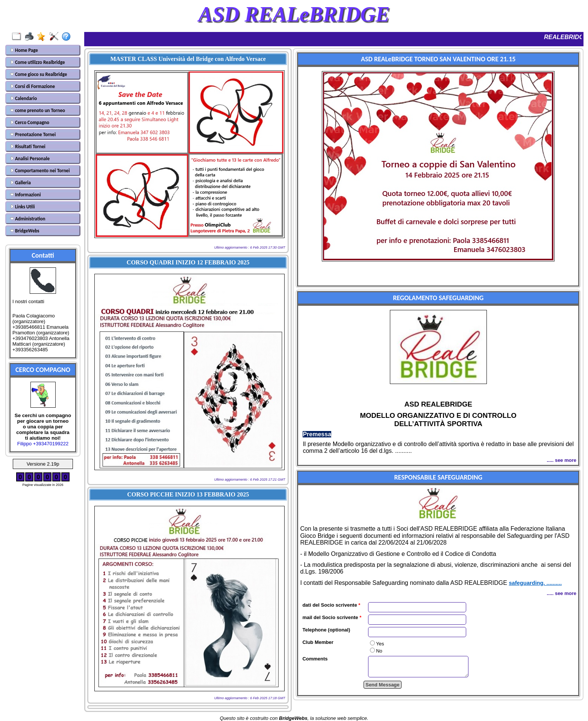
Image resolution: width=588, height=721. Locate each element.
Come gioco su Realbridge (39, 74)
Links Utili (22, 207)
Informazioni (25, 195)
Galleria (20, 183)
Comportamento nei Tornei (40, 171)
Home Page (24, 50)
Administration (28, 219)
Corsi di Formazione (33, 86)
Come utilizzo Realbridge (38, 62)
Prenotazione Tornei (33, 134)
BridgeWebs (25, 231)
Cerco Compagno (30, 122)
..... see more (561, 460)
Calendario (23, 98)
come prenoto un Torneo (38, 110)
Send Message (382, 688)
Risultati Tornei (28, 146)
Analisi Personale (30, 159)
